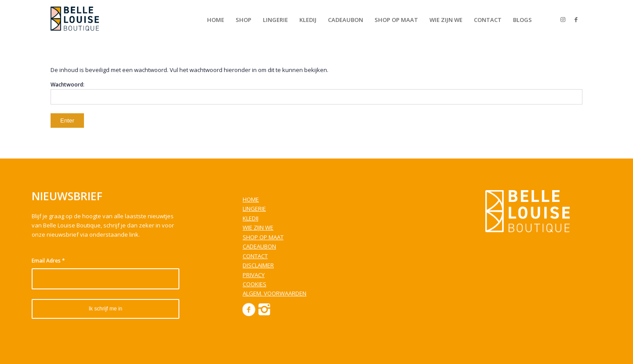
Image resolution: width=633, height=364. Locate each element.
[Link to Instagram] (563, 19)
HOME (251, 199)
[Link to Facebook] (576, 19)
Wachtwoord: (316, 93)
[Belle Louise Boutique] (75, 20)
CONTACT (255, 256)
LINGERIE (254, 209)
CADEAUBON (259, 246)
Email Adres (48, 261)
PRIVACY (254, 275)
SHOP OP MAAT (263, 237)
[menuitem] (216, 20)
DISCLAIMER (258, 265)
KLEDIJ (251, 218)
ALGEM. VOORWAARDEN (275, 293)
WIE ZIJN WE (258, 227)
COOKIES (255, 284)
